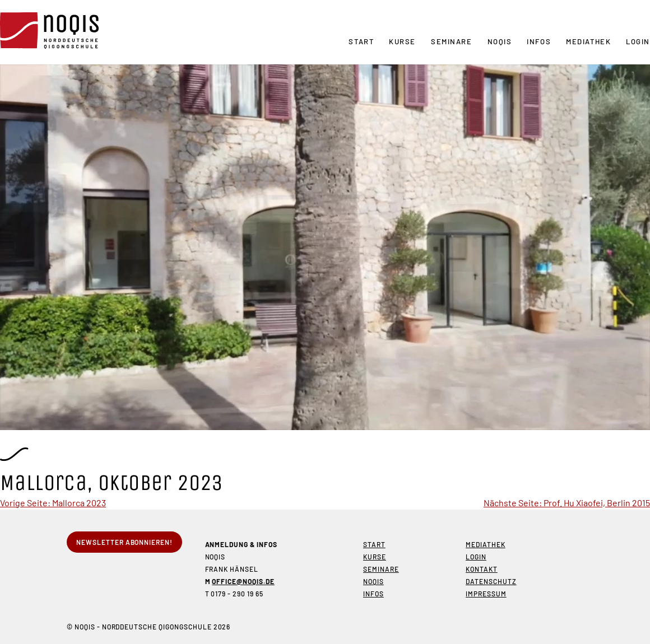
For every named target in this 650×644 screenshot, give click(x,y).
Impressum (486, 594)
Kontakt (482, 569)
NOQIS (500, 41)
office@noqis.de (243, 581)
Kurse (402, 41)
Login (638, 41)
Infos (539, 41)
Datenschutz (491, 581)
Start (361, 41)
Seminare (451, 41)
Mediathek (588, 41)
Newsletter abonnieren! (124, 542)
